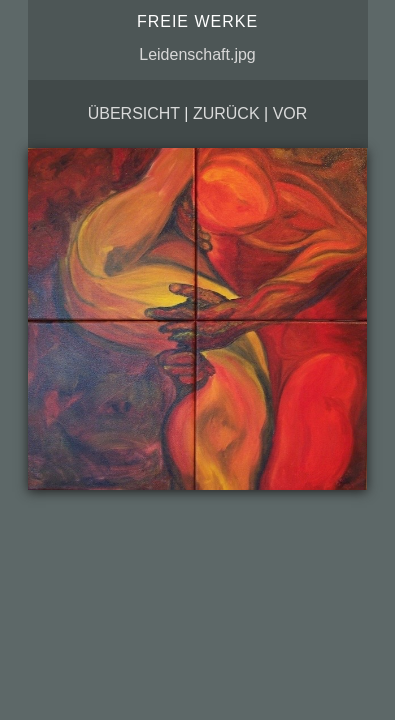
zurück (226, 113)
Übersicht (134, 113)
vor (290, 113)
